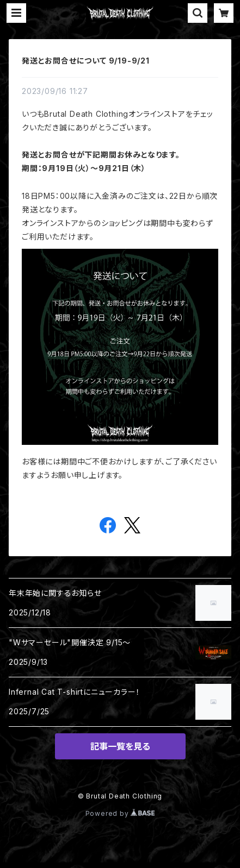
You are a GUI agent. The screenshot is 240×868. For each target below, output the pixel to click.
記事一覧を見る (120, 746)
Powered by (120, 813)
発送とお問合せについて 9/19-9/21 (86, 61)
